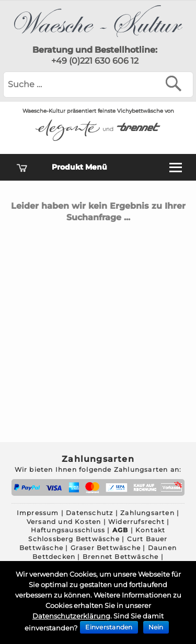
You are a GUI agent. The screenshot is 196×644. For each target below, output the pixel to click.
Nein (156, 627)
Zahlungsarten (147, 513)
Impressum (38, 513)
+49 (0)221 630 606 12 (95, 61)
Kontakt (150, 530)
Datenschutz (89, 513)
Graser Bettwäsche (106, 548)
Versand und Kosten (64, 522)
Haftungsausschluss (68, 530)
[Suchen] (176, 83)
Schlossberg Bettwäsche (74, 539)
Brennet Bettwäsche (121, 557)
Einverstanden (109, 627)
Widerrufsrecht (136, 522)
